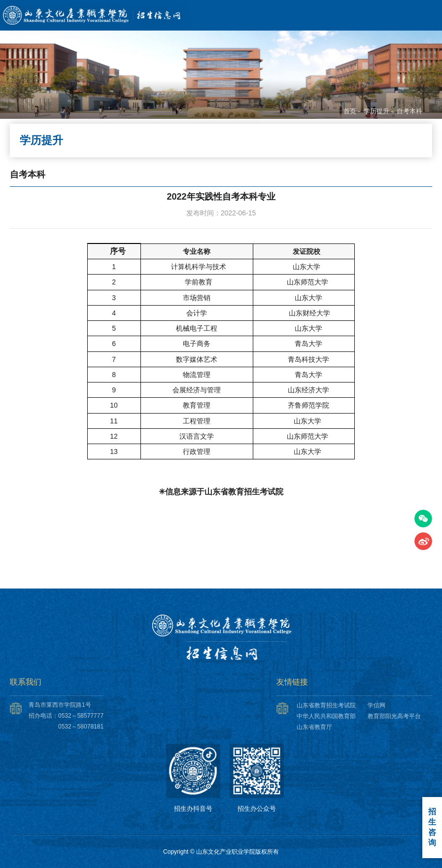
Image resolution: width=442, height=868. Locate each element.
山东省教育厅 (314, 727)
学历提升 (376, 111)
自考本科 (409, 111)
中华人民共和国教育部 (326, 716)
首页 (350, 111)
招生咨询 (432, 827)
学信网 (376, 705)
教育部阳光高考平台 (394, 716)
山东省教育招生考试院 (326, 705)
